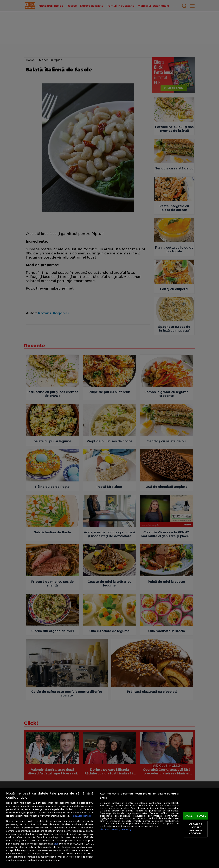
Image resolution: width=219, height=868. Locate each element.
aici (56, 844)
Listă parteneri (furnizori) (115, 830)
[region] (109, 828)
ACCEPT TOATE (196, 816)
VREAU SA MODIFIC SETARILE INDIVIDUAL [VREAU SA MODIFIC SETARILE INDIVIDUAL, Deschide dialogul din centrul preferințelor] (196, 829)
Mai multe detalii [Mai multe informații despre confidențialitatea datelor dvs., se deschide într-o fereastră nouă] (81, 816)
